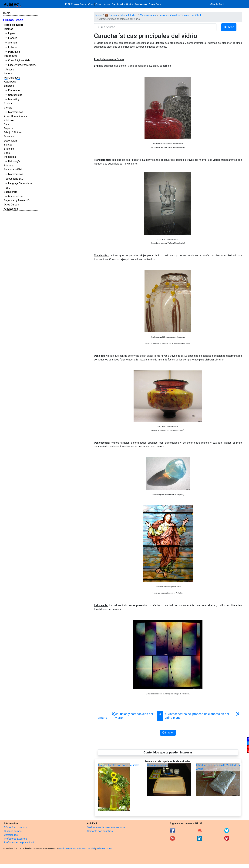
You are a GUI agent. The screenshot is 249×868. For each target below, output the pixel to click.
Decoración (10, 141)
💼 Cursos (111, 15)
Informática (10, 56)
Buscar (229, 27)
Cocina (8, 104)
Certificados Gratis (122, 4)
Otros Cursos (11, 205)
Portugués (14, 52)
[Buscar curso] (155, 27)
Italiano (12, 47)
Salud (7, 124)
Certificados (11, 835)
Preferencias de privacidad (19, 843)
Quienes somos (13, 831)
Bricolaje (9, 149)
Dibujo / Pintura (13, 132)
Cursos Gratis (13, 20)
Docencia (9, 137)
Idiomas (8, 29)
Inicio (7, 13)
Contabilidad (15, 95)
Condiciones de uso (68, 848)
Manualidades (12, 78)
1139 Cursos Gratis (76, 4)
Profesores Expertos (15, 839)
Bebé (7, 153)
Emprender (14, 90)
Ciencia (8, 108)
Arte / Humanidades (15, 116)
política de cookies (104, 848)
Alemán (12, 43)
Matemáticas (16, 112)
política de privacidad (86, 848)
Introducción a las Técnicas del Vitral (180, 15)
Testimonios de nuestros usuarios (106, 827)
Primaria (9, 166)
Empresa (9, 86)
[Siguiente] (202, 716)
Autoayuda (10, 82)
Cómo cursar (103, 4)
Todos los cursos (14, 25)
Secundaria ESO (13, 170)
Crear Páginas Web (19, 60)
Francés (13, 38)
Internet (8, 74)
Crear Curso (156, 4)
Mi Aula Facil (217, 4)
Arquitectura (11, 209)
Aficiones (9, 120)
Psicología (10, 157)
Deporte (8, 128)
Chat (91, 4)
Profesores (141, 4)
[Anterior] (133, 716)
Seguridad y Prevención (17, 200)
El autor (168, 733)
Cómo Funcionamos (15, 827)
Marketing (14, 99)
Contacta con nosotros (100, 831)
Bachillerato (11, 192)
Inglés (12, 33)
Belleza (8, 145)
